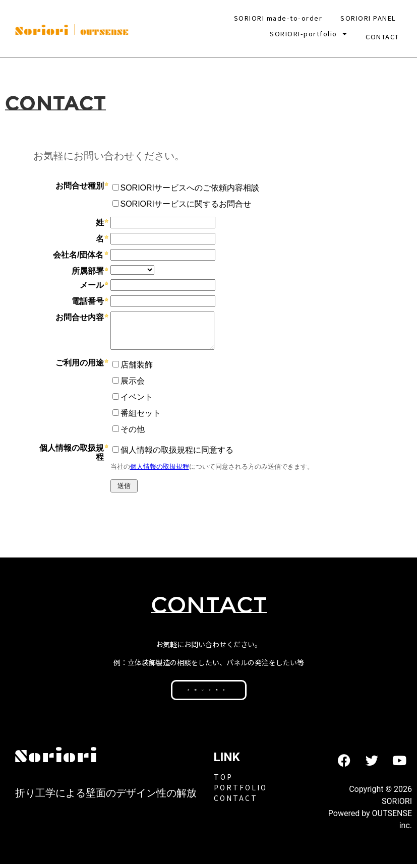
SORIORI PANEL (368, 18)
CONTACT (382, 34)
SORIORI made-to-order (278, 18)
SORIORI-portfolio (309, 34)
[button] (309, 34)
